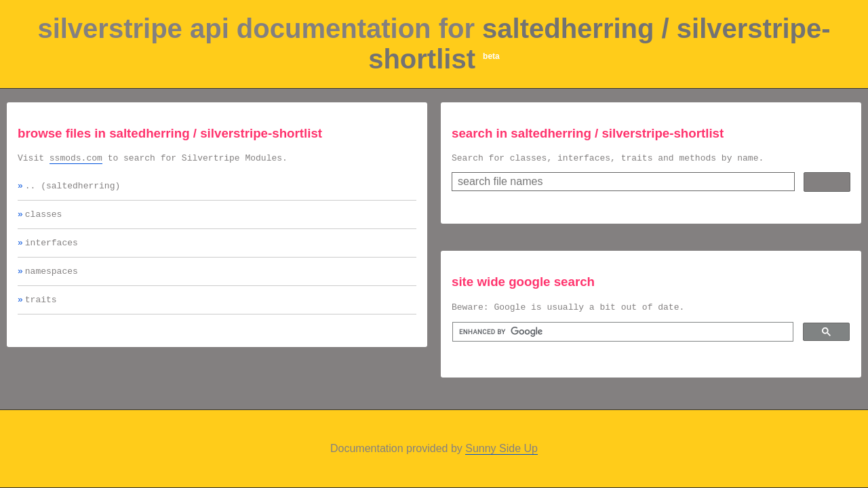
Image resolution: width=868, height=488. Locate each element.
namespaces (52, 281)
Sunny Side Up (501, 448)
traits (41, 311)
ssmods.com (76, 159)
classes (44, 220)
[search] (622, 336)
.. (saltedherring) (73, 189)
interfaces (52, 250)
